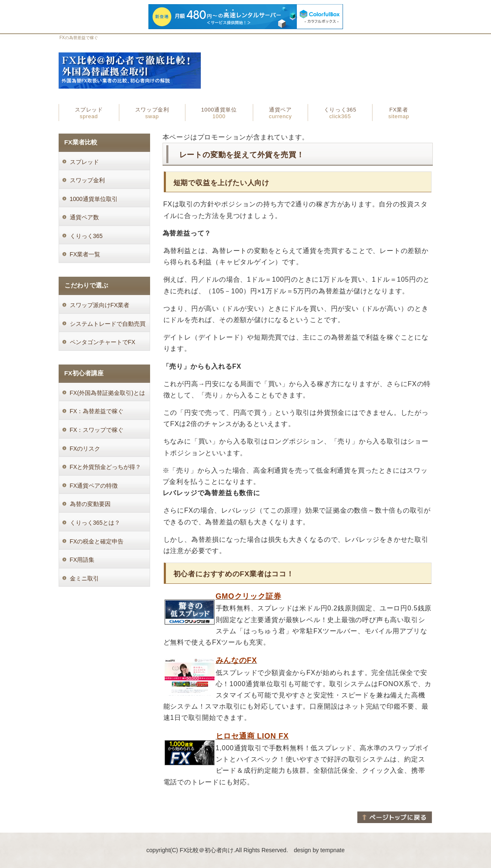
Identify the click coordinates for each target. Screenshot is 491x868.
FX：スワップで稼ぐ (97, 430)
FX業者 (399, 113)
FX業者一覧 (85, 254)
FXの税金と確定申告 (97, 541)
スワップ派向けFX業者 (100, 305)
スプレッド (89, 113)
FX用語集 (82, 560)
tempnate (333, 850)
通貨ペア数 (84, 217)
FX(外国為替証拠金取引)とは (107, 393)
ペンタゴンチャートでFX (103, 342)
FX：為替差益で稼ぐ (97, 411)
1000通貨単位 (219, 113)
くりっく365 (340, 113)
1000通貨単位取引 (94, 199)
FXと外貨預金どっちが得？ (106, 467)
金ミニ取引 (84, 578)
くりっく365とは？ (95, 523)
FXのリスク (85, 449)
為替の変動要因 (90, 504)
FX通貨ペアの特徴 (94, 486)
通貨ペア (280, 113)
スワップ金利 (152, 113)
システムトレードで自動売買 (108, 324)
